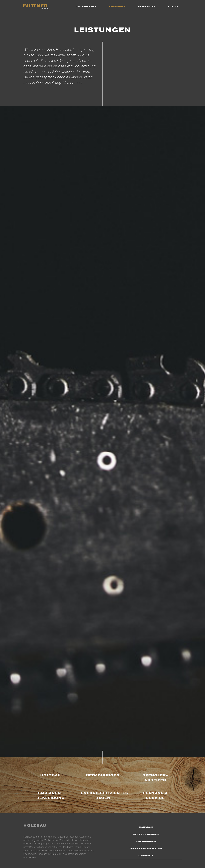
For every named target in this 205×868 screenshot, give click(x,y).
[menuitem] (86, 7)
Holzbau (51, 775)
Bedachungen (103, 775)
